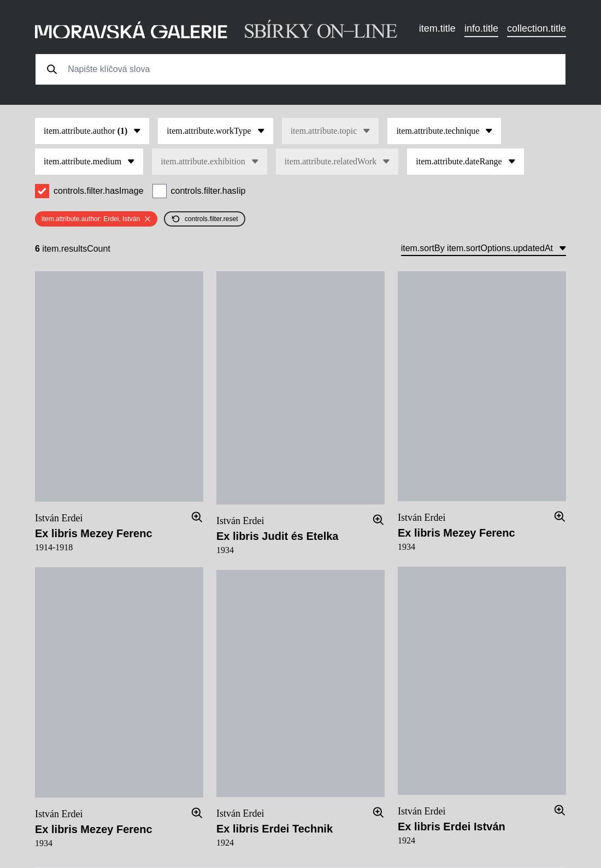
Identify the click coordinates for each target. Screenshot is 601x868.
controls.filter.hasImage (99, 191)
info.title (481, 28)
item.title (437, 28)
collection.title (537, 28)
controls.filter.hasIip (208, 191)
